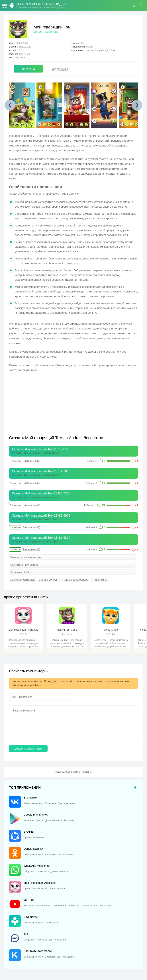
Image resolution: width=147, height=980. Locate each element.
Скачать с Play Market (24, 565)
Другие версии (61, 69)
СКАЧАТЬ (28, 69)
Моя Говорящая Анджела (23, 630)
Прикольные (51, 32)
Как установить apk (23, 580)
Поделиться (100, 580)
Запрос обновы (49, 580)
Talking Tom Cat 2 (67, 630)
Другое (38, 32)
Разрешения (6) (31, 461)
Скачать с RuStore (22, 572)
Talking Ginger (111, 630)
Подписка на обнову (75, 580)
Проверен (15, 461)
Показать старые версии (26, 557)
